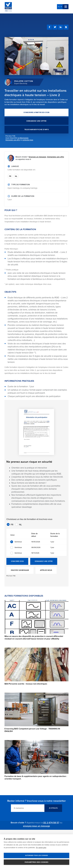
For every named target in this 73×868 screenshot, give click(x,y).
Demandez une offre (56, 157)
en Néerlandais (23, 138)
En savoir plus (41, 848)
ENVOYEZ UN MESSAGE (20, 570)
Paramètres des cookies (36, 862)
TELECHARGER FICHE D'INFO (37, 130)
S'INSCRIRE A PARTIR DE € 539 (36, 112)
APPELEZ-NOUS (46, 570)
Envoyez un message (38, 157)
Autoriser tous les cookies (36, 855)
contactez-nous (28, 140)
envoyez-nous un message (36, 826)
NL (60, 7)
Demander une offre (13, 140)
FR (10, 176)
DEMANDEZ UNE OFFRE (36, 121)
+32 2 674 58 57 (51, 823)
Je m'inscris (53, 808)
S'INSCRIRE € (17, 561)
